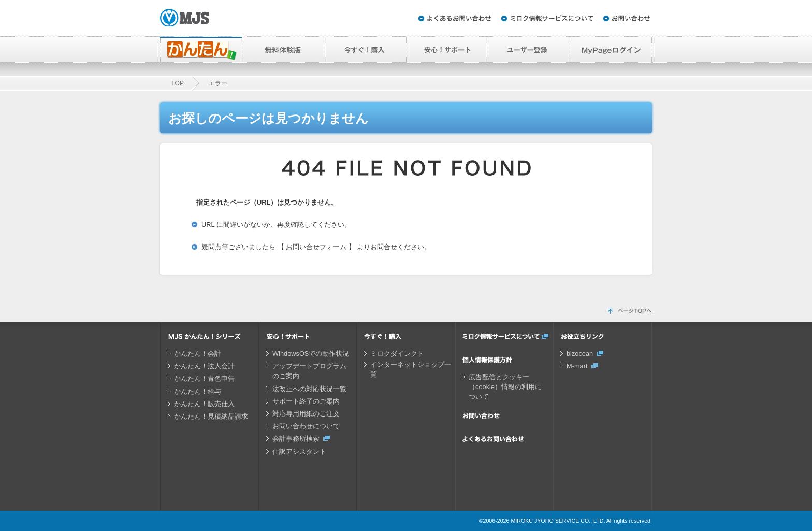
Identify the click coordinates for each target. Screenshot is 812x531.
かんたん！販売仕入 (204, 404)
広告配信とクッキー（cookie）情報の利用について (505, 387)
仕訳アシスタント (299, 451)
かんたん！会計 (198, 354)
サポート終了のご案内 (306, 401)
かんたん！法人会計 (204, 366)
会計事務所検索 (296, 439)
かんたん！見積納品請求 (211, 416)
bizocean (580, 354)
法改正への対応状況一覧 (309, 389)
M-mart (577, 366)
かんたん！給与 (198, 391)
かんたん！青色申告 (204, 378)
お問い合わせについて (306, 426)
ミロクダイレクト (397, 354)
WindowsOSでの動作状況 (311, 354)
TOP (178, 83)
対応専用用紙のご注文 (306, 414)
